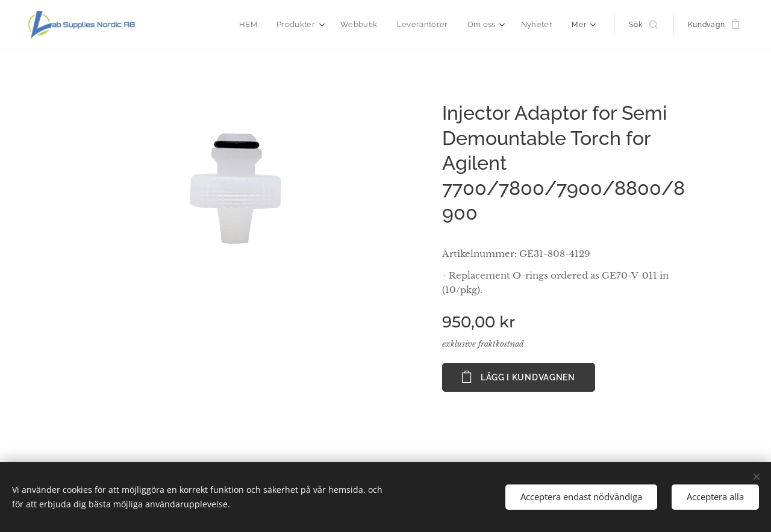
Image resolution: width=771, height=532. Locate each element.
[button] (643, 25)
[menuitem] (261, 25)
